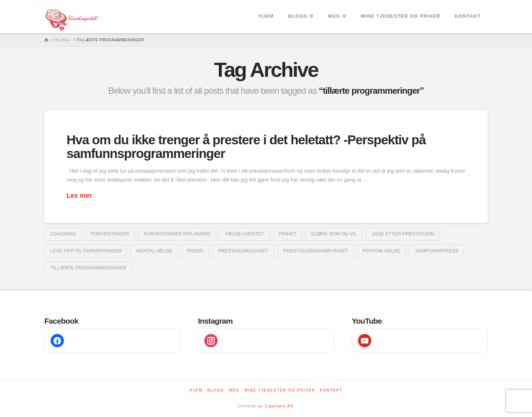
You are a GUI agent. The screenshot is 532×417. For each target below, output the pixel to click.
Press (195, 251)
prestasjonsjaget (243, 251)
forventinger (110, 234)
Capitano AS (280, 406)
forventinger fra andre (177, 234)
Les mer (79, 196)
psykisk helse (382, 251)
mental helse (154, 251)
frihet (288, 234)
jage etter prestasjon (403, 234)
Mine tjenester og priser (280, 390)
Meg (234, 390)
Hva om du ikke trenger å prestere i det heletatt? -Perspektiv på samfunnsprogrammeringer (246, 147)
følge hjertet (245, 234)
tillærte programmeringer (88, 268)
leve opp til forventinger (86, 251)
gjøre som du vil (334, 234)
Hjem (196, 390)
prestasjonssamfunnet (315, 251)
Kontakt (331, 390)
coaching (63, 234)
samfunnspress (436, 251)
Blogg (216, 390)
